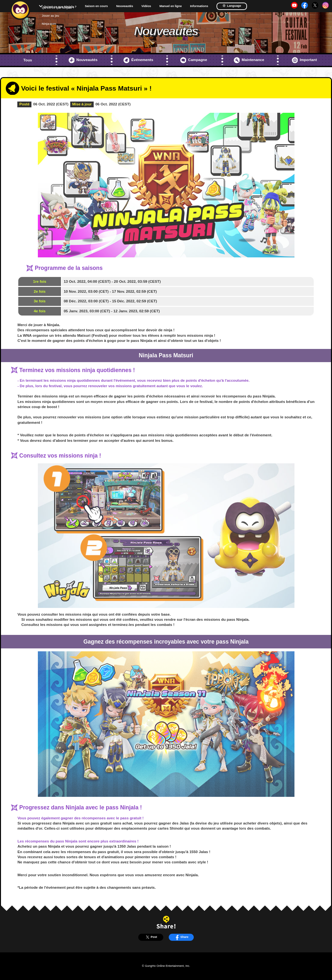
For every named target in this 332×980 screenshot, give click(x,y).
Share (181, 937)
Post (151, 937)
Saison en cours (96, 6)
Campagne (194, 60)
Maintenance (249, 60)
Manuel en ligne (171, 6)
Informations (199, 6)
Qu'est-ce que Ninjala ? (60, 7)
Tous (28, 60)
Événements (138, 60)
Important (304, 60)
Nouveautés (125, 6)
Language (232, 6)
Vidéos (146, 6)
